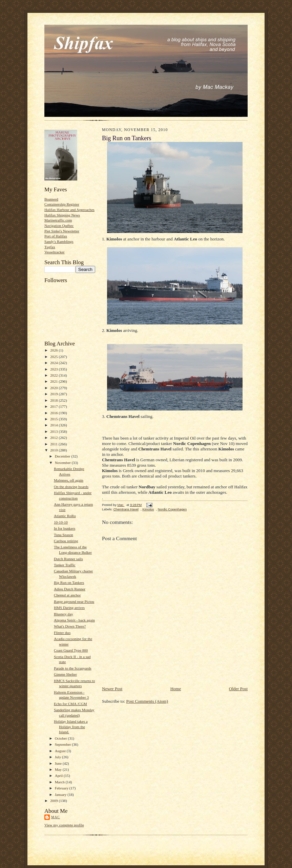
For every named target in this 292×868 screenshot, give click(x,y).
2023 (54, 369)
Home (176, 689)
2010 (54, 450)
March (60, 782)
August (61, 751)
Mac (56, 817)
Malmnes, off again (69, 480)
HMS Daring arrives (69, 608)
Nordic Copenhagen (172, 509)
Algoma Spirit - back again (74, 620)
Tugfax (50, 247)
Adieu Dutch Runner (70, 589)
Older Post (238, 689)
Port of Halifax (56, 236)
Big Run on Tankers (69, 583)
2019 (54, 394)
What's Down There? (70, 626)
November (63, 463)
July (58, 757)
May (59, 769)
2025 (54, 357)
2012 (54, 438)
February (62, 788)
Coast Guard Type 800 (71, 650)
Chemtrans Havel (126, 509)
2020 (54, 388)
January (61, 795)
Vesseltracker (55, 252)
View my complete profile (64, 825)
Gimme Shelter (65, 674)
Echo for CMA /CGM (70, 704)
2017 (54, 406)
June (59, 763)
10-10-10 (61, 522)
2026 (54, 350)
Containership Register (62, 204)
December (63, 456)
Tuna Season (64, 535)
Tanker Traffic (65, 565)
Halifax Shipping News (62, 215)
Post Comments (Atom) (147, 701)
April (59, 776)
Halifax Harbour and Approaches (69, 210)
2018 (54, 400)
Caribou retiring (66, 541)
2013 (54, 431)
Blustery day (64, 614)
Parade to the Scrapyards (73, 668)
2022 (54, 375)
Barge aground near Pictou (74, 601)
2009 (54, 801)
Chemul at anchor (67, 595)
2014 (54, 425)
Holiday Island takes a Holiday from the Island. (71, 727)
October (61, 738)
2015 (54, 419)
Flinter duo (62, 633)
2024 (54, 363)
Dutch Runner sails (68, 559)
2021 (54, 381)
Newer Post (112, 689)
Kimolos (148, 509)
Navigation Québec (59, 226)
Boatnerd (51, 199)
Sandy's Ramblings (59, 241)
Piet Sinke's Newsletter (62, 231)
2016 (54, 413)
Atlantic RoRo (65, 516)
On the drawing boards (71, 487)
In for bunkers (65, 528)
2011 (54, 444)
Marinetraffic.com (58, 220)
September (64, 744)
